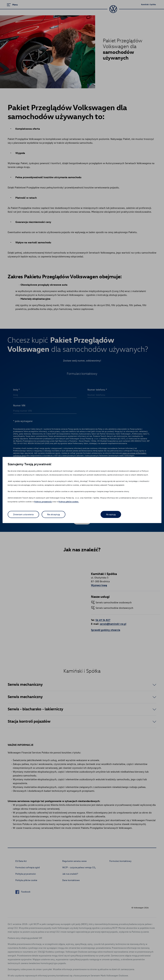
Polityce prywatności (43, 502)
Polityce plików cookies (69, 502)
